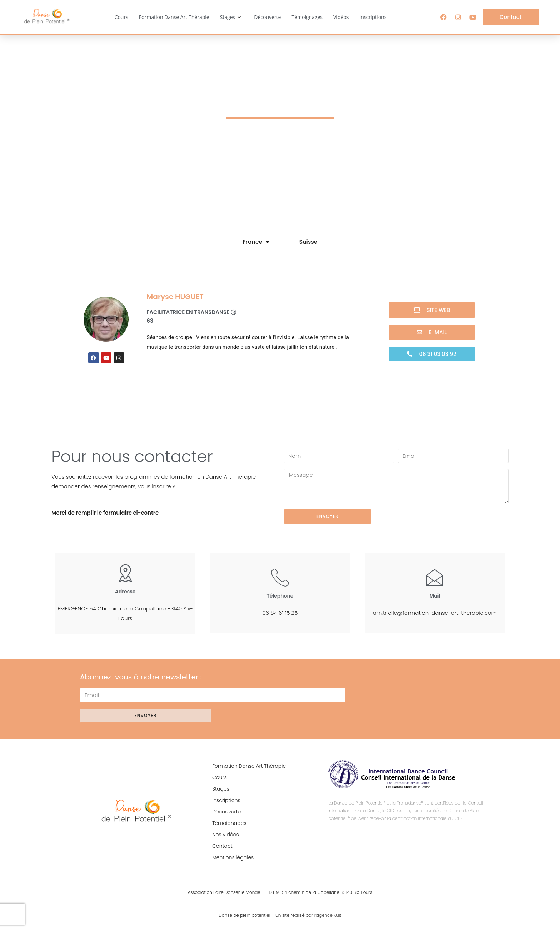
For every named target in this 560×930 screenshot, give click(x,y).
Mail (435, 596)
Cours (121, 17)
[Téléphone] (280, 577)
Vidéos (341, 17)
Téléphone (280, 596)
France (256, 242)
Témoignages (307, 17)
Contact (222, 846)
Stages (231, 17)
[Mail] (435, 577)
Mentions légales (233, 857)
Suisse (308, 242)
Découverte (267, 17)
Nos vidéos (226, 835)
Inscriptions (373, 17)
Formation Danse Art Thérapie (174, 17)
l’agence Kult (328, 915)
